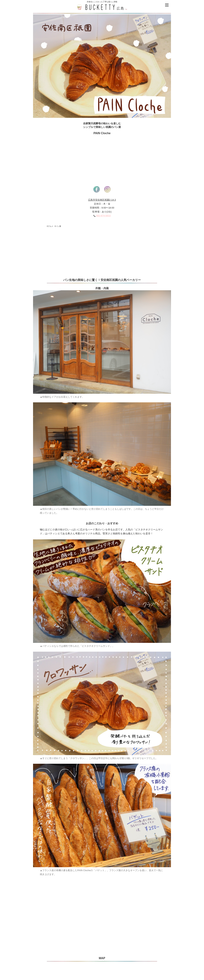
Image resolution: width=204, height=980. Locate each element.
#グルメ (50, 226)
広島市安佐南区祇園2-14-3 (102, 200)
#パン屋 (58, 226)
